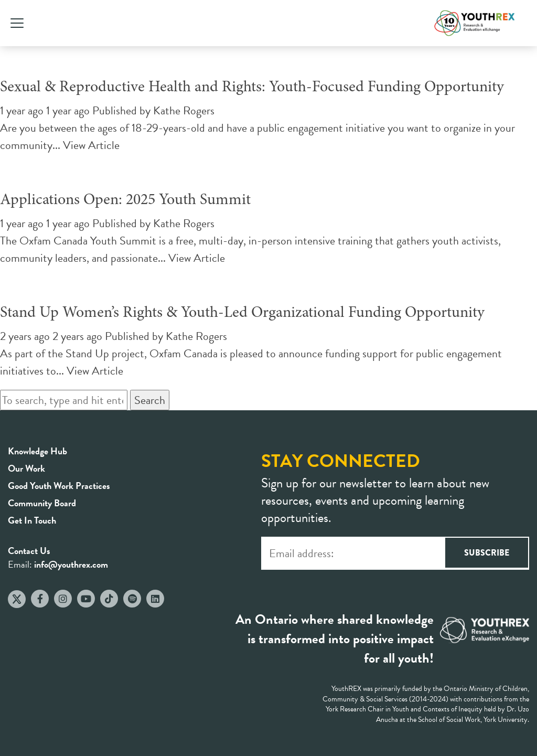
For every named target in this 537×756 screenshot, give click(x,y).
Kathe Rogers (184, 110)
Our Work (26, 468)
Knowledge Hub (37, 451)
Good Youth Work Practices (59, 486)
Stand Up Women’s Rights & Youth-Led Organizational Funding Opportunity (242, 313)
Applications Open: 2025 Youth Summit (125, 200)
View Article (91, 145)
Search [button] (150, 400)
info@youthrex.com (71, 564)
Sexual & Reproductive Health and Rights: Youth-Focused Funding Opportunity (252, 88)
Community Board (42, 503)
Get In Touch (32, 520)
